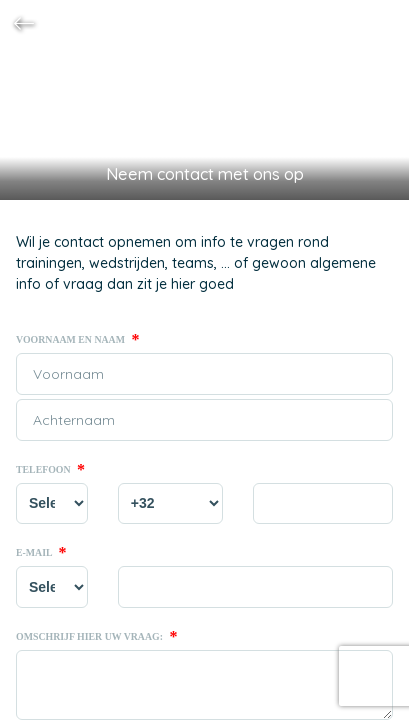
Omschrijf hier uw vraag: (96, 637)
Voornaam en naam (77, 340)
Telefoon (50, 470)
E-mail (41, 553)
